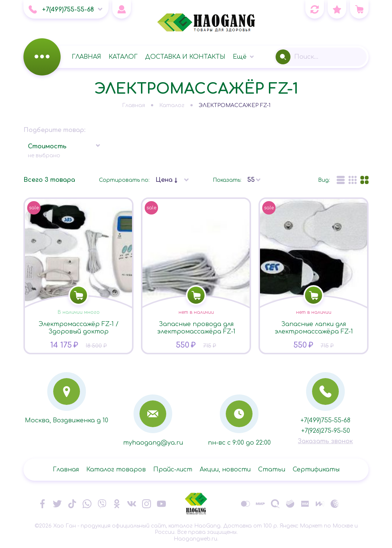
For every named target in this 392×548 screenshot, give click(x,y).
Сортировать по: (124, 180)
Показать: (227, 180)
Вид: (324, 180)
